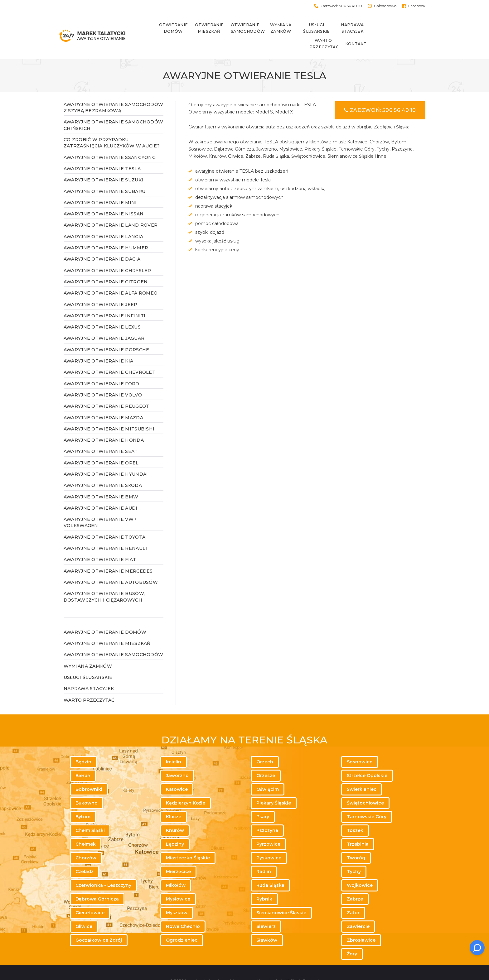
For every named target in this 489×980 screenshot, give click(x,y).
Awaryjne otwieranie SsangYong (110, 142)
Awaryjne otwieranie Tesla (102, 154)
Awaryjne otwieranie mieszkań (107, 628)
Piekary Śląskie (274, 788)
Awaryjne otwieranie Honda (104, 425)
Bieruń (83, 760)
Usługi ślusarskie (311, 29)
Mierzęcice (178, 856)
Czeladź (84, 856)
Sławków (267, 925)
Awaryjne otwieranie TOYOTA (104, 522)
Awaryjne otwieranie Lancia (103, 221)
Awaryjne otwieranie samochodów (113, 640)
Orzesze (266, 760)
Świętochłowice (365, 788)
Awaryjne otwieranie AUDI (101, 493)
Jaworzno (177, 760)
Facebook (417, 6)
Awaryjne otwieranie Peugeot (107, 391)
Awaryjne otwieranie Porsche (107, 334)
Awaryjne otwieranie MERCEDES (108, 556)
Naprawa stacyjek (347, 29)
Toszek (355, 815)
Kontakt (415, 29)
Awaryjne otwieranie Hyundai (106, 459)
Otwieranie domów (168, 29)
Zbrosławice (361, 925)
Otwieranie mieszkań (204, 29)
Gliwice (84, 911)
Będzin (83, 747)
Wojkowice (360, 870)
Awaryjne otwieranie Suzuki (103, 165)
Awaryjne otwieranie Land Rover (111, 210)
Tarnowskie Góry (367, 801)
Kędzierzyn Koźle (186, 788)
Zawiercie (358, 911)
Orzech (265, 747)
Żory (352, 939)
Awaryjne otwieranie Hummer (106, 233)
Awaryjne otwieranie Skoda (103, 470)
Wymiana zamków (275, 29)
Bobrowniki (89, 774)
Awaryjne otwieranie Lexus (102, 312)
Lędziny (175, 829)
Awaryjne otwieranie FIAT (100, 545)
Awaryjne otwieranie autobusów (111, 567)
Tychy (354, 856)
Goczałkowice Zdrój (99, 925)
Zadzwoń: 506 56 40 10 (341, 6)
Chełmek (86, 829)
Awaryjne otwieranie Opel (101, 448)
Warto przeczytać (383, 29)
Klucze (174, 801)
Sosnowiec (360, 747)
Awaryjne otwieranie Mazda (103, 402)
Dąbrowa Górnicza (97, 884)
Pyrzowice (268, 829)
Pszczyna (267, 815)
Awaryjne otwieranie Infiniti (105, 300)
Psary (263, 801)
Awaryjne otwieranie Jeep (101, 289)
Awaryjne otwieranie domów (105, 617)
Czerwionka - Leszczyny (103, 870)
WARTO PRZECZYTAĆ (89, 685)
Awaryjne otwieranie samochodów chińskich (113, 110)
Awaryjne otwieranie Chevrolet (109, 357)
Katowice (177, 774)
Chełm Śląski (90, 815)
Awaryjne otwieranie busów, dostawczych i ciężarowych (104, 582)
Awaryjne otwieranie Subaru (104, 176)
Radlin (264, 856)
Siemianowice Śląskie (281, 897)
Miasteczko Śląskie (188, 843)
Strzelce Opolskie (367, 760)
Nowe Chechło (183, 911)
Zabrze (355, 884)
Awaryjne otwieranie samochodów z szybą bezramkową (113, 92)
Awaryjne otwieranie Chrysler (107, 255)
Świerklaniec (362, 774)
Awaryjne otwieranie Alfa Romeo (111, 278)
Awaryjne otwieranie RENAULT (106, 533)
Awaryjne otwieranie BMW (101, 482)
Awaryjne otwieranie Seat (101, 436)
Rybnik (264, 884)
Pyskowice (269, 843)
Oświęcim (268, 774)
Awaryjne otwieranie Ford (102, 368)
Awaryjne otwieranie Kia (98, 346)
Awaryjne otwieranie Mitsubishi (109, 414)
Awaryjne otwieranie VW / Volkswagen (100, 507)
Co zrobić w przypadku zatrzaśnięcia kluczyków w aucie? (112, 128)
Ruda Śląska (270, 870)
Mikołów (176, 870)
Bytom (83, 801)
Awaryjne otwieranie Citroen (106, 267)
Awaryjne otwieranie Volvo (103, 380)
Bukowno (87, 788)
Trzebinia (358, 829)
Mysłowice (178, 884)
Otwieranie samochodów (240, 29)
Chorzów (86, 843)
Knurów (175, 815)
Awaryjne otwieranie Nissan (104, 199)
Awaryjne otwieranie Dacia (102, 244)
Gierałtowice (90, 897)
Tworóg (356, 843)
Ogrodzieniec (182, 925)
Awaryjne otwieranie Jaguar (104, 323)
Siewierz (266, 911)
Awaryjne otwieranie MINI (100, 187)
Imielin (174, 747)
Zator (353, 897)
